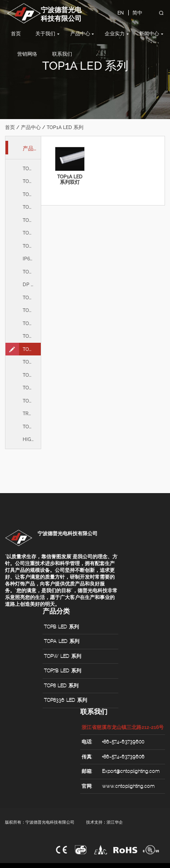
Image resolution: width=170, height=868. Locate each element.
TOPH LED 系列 (32, 272)
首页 (16, 34)
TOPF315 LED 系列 (32, 401)
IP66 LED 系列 (32, 259)
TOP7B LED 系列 (32, 207)
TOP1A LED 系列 (32, 349)
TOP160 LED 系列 (32, 362)
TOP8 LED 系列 (32, 220)
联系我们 (62, 54)
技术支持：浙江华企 (104, 822)
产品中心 (80, 34)
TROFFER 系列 (32, 413)
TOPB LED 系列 (32, 168)
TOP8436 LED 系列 (32, 246)
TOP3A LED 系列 (32, 297)
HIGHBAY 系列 (32, 439)
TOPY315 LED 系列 (32, 388)
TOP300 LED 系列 (32, 375)
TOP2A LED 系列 (32, 310)
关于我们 (45, 34)
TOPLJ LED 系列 (32, 336)
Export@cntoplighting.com (131, 771)
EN (121, 13)
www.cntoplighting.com (128, 786)
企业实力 (115, 34)
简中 (137, 13)
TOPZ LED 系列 (32, 427)
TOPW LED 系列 (32, 194)
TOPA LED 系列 (32, 181)
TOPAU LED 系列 (32, 323)
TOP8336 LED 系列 (32, 233)
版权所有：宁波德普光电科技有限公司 (40, 822)
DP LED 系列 (32, 284)
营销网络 (27, 54)
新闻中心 (149, 34)
